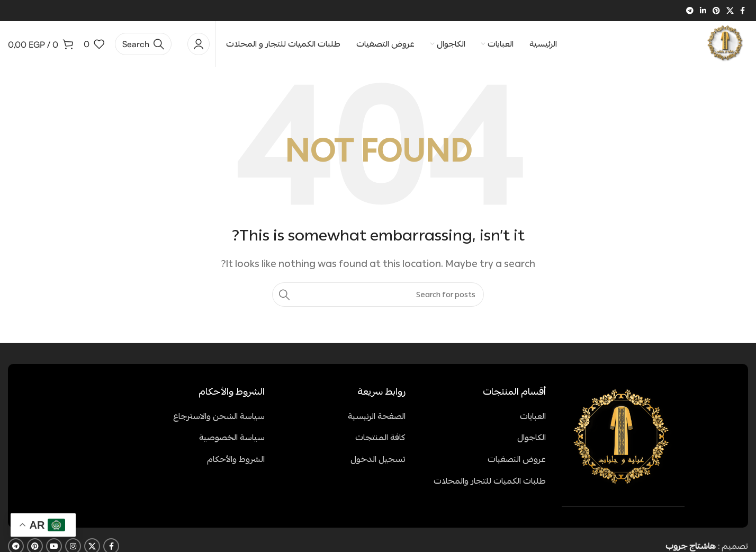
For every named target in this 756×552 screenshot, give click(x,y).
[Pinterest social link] (716, 11)
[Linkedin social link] (703, 11)
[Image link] (623, 441)
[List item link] (484, 419)
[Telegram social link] (690, 11)
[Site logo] (724, 43)
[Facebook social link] (742, 11)
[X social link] (730, 11)
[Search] (143, 45)
